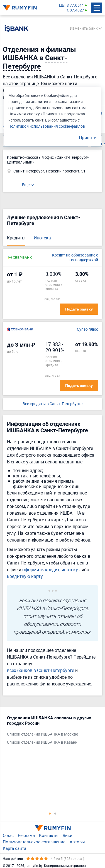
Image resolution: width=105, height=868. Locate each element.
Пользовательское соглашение (34, 842)
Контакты (49, 835)
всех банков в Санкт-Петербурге (41, 670)
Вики (68, 835)
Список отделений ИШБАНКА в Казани (42, 742)
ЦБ (62, 5)
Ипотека (42, 238)
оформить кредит (41, 570)
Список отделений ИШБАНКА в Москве (42, 734)
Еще (26, 185)
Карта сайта (14, 848)
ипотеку (70, 570)
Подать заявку (79, 309)
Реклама (26, 835)
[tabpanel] (50, 732)
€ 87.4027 (75, 10)
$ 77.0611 (75, 5)
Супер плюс (87, 329)
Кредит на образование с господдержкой (75, 258)
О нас (8, 835)
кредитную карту (25, 576)
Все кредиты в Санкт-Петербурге (52, 404)
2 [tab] (55, 813)
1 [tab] (50, 813)
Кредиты (16, 238)
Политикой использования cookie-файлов (47, 126)
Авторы (77, 842)
